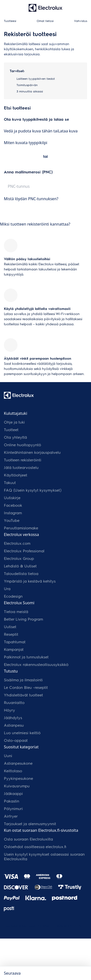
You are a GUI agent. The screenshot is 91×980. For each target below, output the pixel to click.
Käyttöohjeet (16, 475)
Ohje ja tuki (14, 422)
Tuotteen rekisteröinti (23, 460)
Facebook (13, 505)
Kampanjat (14, 649)
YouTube (12, 520)
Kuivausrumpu (17, 786)
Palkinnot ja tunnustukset (26, 657)
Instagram (13, 513)
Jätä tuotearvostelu (21, 467)
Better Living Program (23, 619)
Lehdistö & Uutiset (20, 566)
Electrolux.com (17, 543)
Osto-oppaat (16, 740)
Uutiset (10, 627)
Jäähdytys (13, 718)
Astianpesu (14, 725)
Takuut (10, 482)
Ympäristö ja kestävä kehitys (30, 581)
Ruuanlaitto (14, 702)
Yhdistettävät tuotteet (23, 695)
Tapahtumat (15, 642)
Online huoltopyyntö (22, 445)
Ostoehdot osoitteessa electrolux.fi (35, 846)
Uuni (8, 756)
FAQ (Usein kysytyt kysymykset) (33, 490)
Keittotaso (13, 771)
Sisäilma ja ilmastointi (23, 680)
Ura (7, 589)
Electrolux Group (19, 558)
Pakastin (12, 801)
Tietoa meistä (16, 611)
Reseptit (11, 634)
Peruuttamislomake (21, 528)
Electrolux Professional (24, 551)
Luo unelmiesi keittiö (22, 733)
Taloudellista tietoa (21, 573)
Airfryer (11, 816)
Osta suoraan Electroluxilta (28, 839)
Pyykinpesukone (18, 778)
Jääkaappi (13, 793)
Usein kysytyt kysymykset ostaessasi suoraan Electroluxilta (44, 856)
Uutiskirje (12, 498)
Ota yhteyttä (15, 437)
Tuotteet (11, 430)
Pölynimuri (13, 808)
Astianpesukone (18, 763)
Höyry (9, 710)
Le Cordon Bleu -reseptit (26, 687)
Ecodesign (13, 596)
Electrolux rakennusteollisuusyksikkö (36, 664)
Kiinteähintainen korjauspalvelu (32, 452)
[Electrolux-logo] (19, 395)
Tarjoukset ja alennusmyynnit (30, 824)
